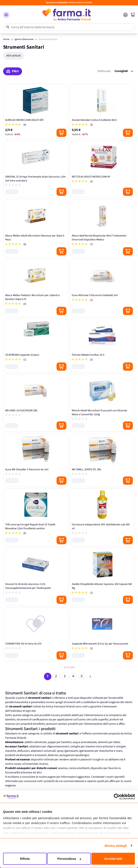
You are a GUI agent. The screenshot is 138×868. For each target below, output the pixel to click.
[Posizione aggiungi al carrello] (61, 133)
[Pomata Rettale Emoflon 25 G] (102, 346)
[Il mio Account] (125, 15)
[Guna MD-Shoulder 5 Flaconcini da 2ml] (36, 460)
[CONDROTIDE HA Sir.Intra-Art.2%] (36, 634)
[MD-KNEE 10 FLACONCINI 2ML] (36, 403)
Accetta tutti (113, 859)
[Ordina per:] (124, 71)
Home (6, 39)
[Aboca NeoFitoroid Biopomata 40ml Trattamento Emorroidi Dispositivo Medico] (102, 228)
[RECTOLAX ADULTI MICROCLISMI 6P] (102, 169)
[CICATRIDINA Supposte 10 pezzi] (36, 346)
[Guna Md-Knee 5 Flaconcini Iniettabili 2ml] (102, 288)
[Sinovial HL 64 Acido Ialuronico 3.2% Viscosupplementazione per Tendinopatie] (36, 577)
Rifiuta (25, 859)
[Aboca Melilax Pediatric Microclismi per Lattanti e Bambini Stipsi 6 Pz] (36, 288)
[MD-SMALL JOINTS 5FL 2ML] (102, 460)
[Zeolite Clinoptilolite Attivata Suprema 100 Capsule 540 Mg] (102, 577)
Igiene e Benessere (24, 39)
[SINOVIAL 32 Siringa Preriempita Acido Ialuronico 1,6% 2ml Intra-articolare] (36, 169)
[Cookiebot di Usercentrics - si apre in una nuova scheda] (117, 797)
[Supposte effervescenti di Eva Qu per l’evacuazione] (102, 634)
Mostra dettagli (116, 846)
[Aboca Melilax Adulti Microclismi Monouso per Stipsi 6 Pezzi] (36, 228)
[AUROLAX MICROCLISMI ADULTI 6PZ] (36, 111)
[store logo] (66, 15)
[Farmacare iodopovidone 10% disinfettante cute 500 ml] (102, 517)
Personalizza (69, 859)
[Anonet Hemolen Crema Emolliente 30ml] (102, 111)
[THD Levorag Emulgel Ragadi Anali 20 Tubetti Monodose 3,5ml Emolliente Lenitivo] (36, 517)
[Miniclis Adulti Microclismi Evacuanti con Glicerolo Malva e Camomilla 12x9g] (102, 403)
